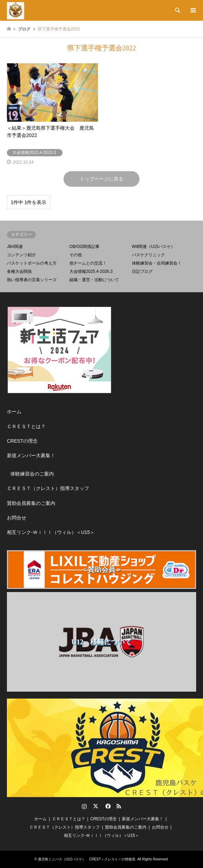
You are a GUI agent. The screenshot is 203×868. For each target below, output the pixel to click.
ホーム (14, 412)
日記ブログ (142, 271)
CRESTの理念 (22, 441)
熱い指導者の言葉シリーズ (32, 280)
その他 (76, 255)
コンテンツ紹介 (21, 255)
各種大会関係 (19, 271)
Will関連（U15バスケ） (153, 247)
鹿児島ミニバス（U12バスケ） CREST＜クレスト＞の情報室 (87, 859)
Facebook (107, 806)
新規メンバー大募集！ (31, 455)
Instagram (84, 806)
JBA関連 (15, 247)
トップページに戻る (101, 179)
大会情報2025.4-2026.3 (91, 271)
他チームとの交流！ (88, 263)
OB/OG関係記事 (84, 247)
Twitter (96, 806)
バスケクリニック (148, 255)
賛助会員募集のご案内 (31, 503)
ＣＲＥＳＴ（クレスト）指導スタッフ (48, 488)
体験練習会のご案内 (32, 474)
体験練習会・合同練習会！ (157, 263)
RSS (119, 806)
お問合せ (17, 518)
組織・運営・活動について (94, 280)
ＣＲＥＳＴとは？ (26, 426)
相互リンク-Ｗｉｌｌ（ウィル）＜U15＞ (51, 532)
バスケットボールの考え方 (32, 263)
